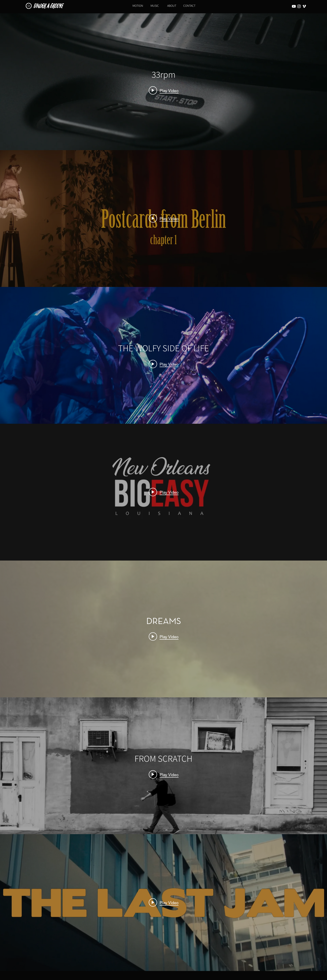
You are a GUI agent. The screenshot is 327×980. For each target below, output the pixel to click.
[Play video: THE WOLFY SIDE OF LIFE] (164, 364)
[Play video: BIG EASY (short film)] (164, 492)
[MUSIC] (155, 6)
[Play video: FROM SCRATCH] (164, 774)
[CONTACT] (189, 6)
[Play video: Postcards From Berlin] (164, 219)
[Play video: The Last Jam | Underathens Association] (164, 903)
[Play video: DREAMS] (164, 637)
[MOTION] (138, 6)
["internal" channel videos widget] (163, 82)
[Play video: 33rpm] (164, 90)
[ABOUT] (172, 6)
